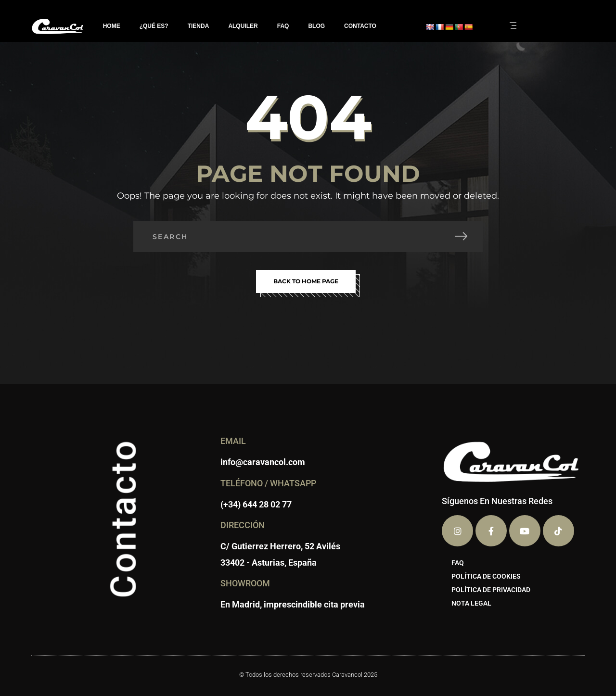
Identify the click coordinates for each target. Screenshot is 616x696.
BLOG (316, 26)
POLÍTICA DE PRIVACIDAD (491, 590)
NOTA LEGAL (471, 603)
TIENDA (199, 26)
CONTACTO (360, 26)
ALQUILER (243, 26)
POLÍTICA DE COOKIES (486, 576)
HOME (112, 26)
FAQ (283, 26)
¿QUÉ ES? (154, 26)
